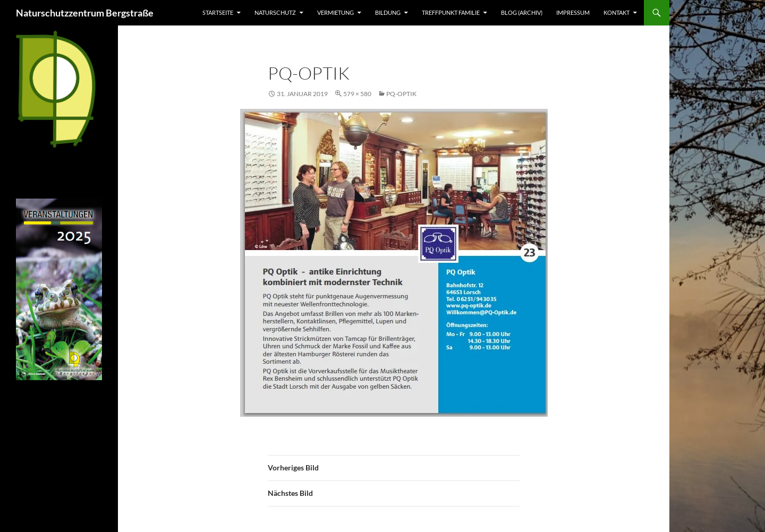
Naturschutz (275, 12)
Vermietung (335, 12)
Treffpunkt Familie (451, 12)
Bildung (388, 12)
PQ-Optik (401, 94)
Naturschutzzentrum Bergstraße (85, 13)
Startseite (218, 12)
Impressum (573, 12)
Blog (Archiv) (522, 12)
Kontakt (617, 12)
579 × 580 (357, 94)
